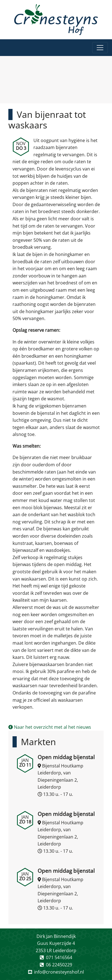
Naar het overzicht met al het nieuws (50, 727)
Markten (38, 742)
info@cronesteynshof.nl (59, 972)
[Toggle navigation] (100, 48)
